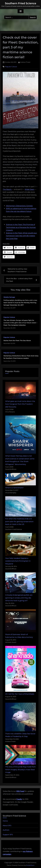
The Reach (7, 189)
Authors (6, 830)
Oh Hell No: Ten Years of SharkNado (20, 694)
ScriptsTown (30, 865)
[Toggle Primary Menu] (21, 11)
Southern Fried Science (21, 3)
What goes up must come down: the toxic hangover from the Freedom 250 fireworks (20, 404)
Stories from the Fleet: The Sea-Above (17, 341)
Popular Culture (11, 67)
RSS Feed (20, 791)
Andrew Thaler (25, 62)
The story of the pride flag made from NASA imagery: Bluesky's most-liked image (20, 769)
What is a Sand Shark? (14, 488)
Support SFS (8, 835)
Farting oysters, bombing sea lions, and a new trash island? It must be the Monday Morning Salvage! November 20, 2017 (20, 303)
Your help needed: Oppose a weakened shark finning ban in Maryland (18, 561)
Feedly (19, 799)
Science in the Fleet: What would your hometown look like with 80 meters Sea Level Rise (21, 236)
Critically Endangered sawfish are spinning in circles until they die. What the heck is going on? (19, 598)
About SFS (7, 825)
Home (5, 821)
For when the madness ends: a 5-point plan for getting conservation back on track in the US (19, 521)
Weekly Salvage (9, 297)
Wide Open (30, 189)
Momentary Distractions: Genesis (19, 206)
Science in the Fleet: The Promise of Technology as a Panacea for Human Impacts (21, 227)
